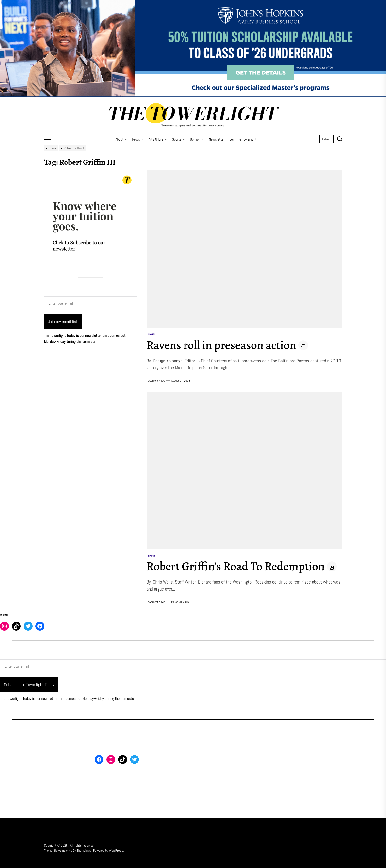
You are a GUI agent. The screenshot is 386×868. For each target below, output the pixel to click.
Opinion (197, 139)
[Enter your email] (91, 303)
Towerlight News (156, 381)
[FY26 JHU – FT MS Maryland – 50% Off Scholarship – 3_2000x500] (193, 3)
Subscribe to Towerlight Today (29, 684)
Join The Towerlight (243, 139)
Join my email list (63, 321)
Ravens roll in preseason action (221, 345)
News (138, 139)
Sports (178, 139)
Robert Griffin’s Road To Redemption (236, 566)
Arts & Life (158, 139)
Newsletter (217, 139)
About (121, 139)
